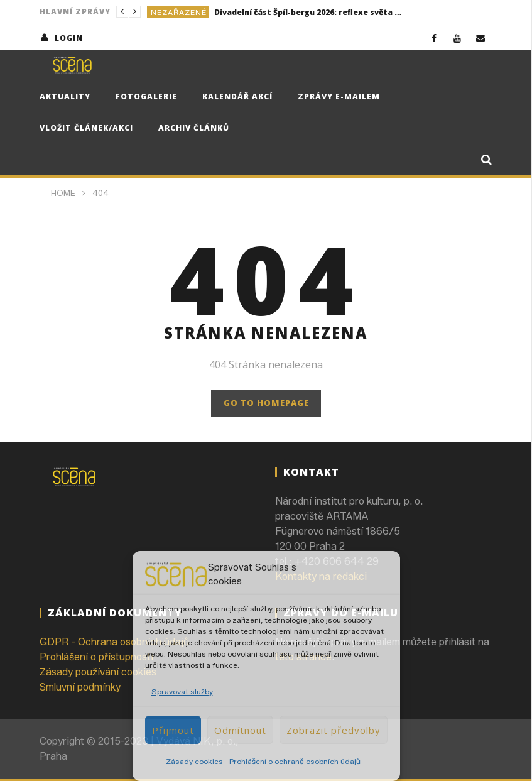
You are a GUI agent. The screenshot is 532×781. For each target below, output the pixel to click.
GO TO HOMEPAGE (266, 403)
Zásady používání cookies (98, 672)
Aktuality (65, 96)
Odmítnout (240, 730)
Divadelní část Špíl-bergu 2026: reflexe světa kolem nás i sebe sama (308, 12)
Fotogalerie (146, 96)
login (69, 38)
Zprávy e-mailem (339, 96)
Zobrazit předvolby (334, 730)
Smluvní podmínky (80, 687)
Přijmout (173, 730)
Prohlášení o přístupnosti (96, 657)
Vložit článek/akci (86, 128)
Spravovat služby (182, 691)
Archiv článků (194, 128)
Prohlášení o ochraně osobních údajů (295, 761)
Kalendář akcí (237, 96)
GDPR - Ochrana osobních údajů (114, 642)
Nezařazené (179, 12)
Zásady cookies (194, 761)
